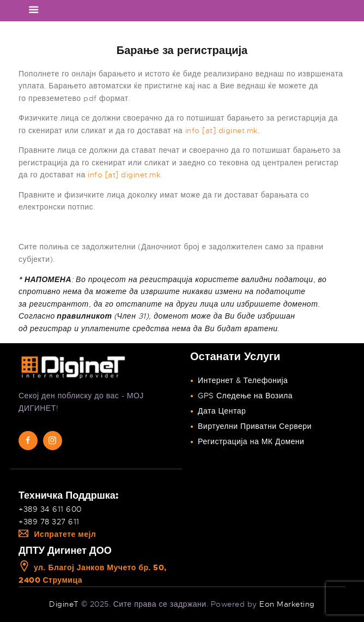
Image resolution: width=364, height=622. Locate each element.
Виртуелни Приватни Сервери (255, 426)
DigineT (64, 604)
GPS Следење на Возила (245, 396)
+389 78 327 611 (49, 522)
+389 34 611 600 (50, 509)
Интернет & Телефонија (243, 380)
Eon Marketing (287, 604)
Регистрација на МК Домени (251, 441)
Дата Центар (222, 411)
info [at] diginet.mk (222, 130)
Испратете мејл (57, 534)
